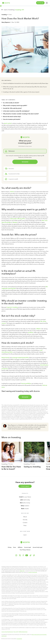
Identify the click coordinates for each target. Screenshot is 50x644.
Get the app (40, 3)
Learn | (6, 10)
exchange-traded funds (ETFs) (20, 358)
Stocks (12, 192)
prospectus (5, 369)
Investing (4, 15)
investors (25, 506)
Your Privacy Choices (25, 550)
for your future (25, 497)
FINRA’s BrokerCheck (23, 632)
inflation (38, 329)
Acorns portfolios (26, 383)
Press (25, 525)
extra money (25, 503)
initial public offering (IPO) (17, 219)
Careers (25, 523)
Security (25, 520)
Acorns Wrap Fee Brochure (7, 632)
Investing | (12, 10)
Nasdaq (15, 222)
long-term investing (12, 307)
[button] (34, 555)
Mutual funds (5, 358)
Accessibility (19, 639)
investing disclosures (33, 572)
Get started (25, 162)
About (25, 517)
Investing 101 (20, 10)
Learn (25, 535)
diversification (44, 365)
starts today (25, 500)
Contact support (25, 486)
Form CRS (16, 632)
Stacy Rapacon (6, 22)
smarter (25, 509)
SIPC (24, 571)
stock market (8, 123)
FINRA (21, 571)
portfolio (31, 332)
